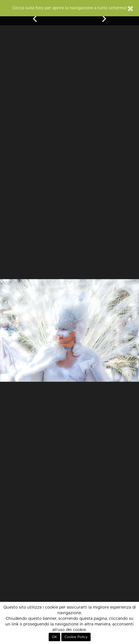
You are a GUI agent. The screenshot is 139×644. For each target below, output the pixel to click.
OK (54, 637)
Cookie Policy (76, 637)
